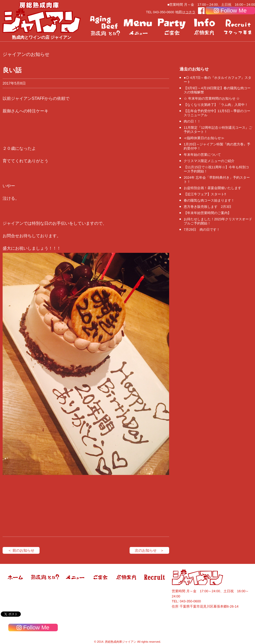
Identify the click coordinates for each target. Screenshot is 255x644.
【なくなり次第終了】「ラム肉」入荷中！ (216, 105)
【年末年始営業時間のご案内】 (207, 213)
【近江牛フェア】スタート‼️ (205, 194)
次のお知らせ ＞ (149, 550)
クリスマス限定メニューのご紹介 (209, 161)
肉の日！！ (192, 121)
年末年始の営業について (202, 155)
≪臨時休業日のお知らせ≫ (204, 138)
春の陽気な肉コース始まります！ (209, 200)
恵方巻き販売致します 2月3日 (208, 207)
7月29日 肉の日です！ (202, 230)
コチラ (190, 12)
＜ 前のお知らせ (21, 550)
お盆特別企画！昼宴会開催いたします (212, 188)
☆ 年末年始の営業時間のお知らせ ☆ (212, 98)
